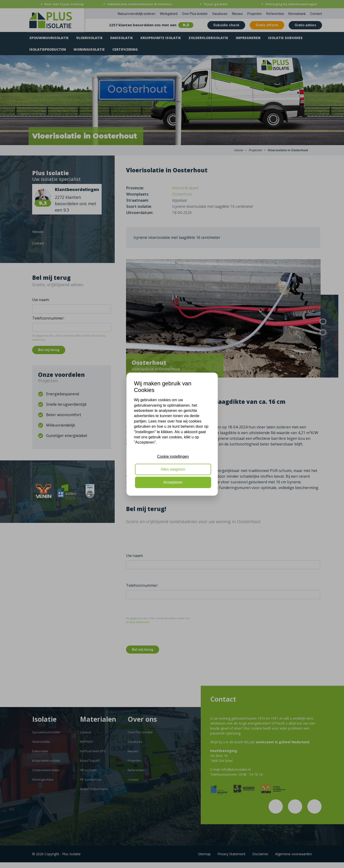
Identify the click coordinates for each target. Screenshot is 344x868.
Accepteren (173, 482)
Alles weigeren (173, 469)
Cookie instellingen (173, 456)
